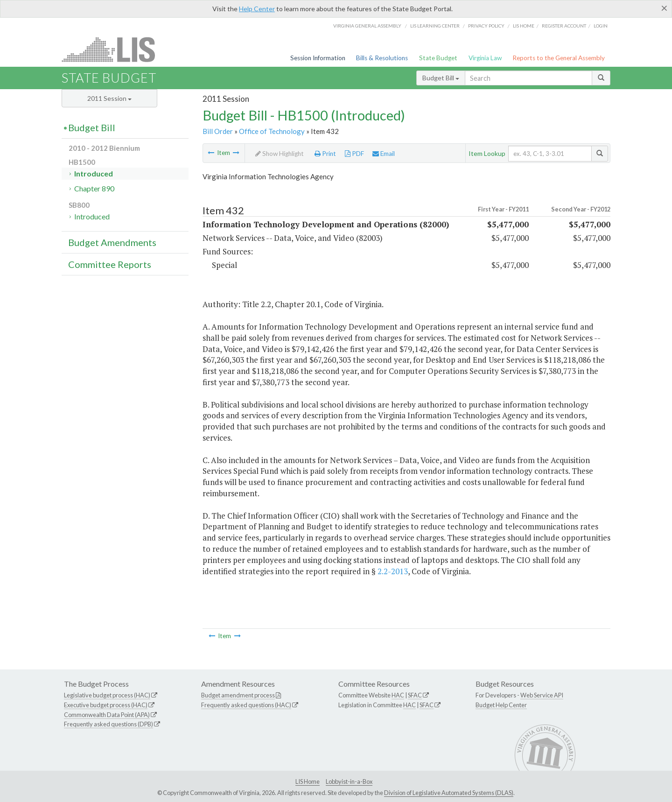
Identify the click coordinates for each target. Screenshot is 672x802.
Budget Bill (441, 78)
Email (384, 154)
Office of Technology (272, 131)
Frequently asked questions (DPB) (108, 724)
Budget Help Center (501, 705)
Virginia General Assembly (367, 26)
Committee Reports (110, 264)
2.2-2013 (393, 571)
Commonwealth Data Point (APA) (107, 715)
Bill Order (218, 131)
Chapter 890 (94, 188)
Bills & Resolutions (382, 58)
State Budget (438, 58)
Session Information (318, 58)
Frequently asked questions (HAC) (246, 705)
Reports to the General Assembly (559, 58)
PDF (354, 154)
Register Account (564, 26)
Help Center (257, 9)
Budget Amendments (112, 242)
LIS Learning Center (435, 26)
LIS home (524, 26)
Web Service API (542, 695)
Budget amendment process (238, 695)
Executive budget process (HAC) (106, 705)
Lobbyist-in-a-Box (349, 781)
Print (325, 154)
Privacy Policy (486, 26)
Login (601, 26)
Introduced (94, 173)
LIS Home (308, 781)
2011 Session (109, 98)
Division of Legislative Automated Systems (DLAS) (449, 793)
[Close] (664, 8)
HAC (398, 695)
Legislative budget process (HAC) (107, 695)
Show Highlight (280, 154)
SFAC (415, 695)
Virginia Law (485, 58)
